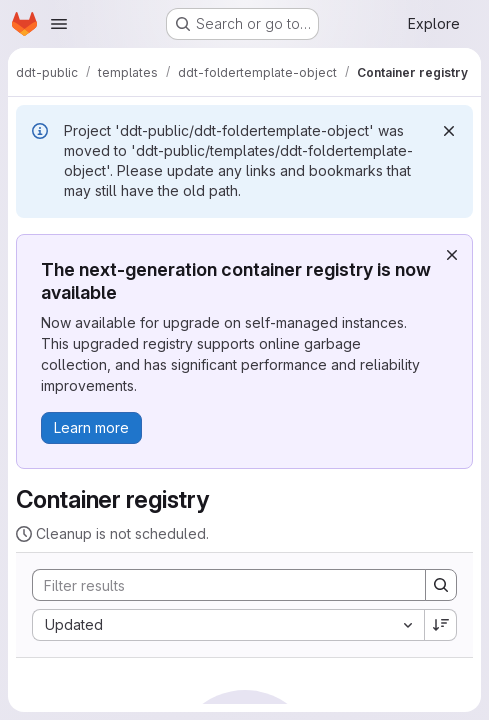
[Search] (219, 585)
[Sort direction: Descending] (441, 625)
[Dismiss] (449, 131)
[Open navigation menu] (59, 24)
